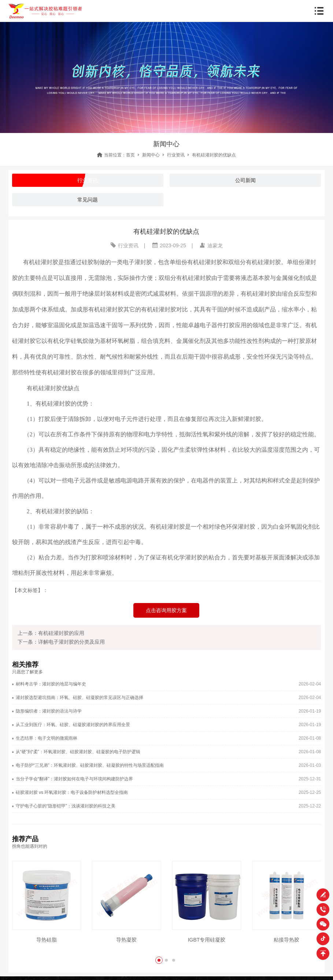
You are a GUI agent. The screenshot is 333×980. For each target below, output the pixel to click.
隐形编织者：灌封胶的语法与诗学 (49, 711)
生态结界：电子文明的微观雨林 (47, 738)
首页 (130, 155)
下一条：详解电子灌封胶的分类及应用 (61, 642)
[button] (159, 960)
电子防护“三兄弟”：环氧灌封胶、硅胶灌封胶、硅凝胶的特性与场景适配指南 (90, 765)
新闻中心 (151, 155)
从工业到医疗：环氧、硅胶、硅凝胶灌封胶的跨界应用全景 (73, 725)
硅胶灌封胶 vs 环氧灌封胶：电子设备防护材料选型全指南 (72, 792)
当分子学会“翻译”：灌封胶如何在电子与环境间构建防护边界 (74, 779)
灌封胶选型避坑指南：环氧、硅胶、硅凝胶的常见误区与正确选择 (79, 698)
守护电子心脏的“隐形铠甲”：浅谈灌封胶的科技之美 (66, 806)
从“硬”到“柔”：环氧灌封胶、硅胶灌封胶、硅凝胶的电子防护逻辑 (78, 752)
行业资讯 (176, 155)
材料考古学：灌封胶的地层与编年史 (51, 684)
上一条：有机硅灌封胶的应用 (51, 633)
